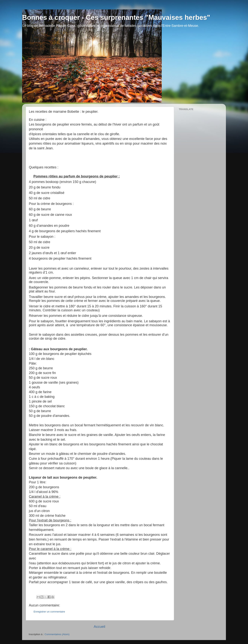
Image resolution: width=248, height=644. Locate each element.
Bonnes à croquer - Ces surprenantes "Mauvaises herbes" (116, 17)
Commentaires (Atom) (57, 634)
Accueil (100, 627)
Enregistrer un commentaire (49, 612)
